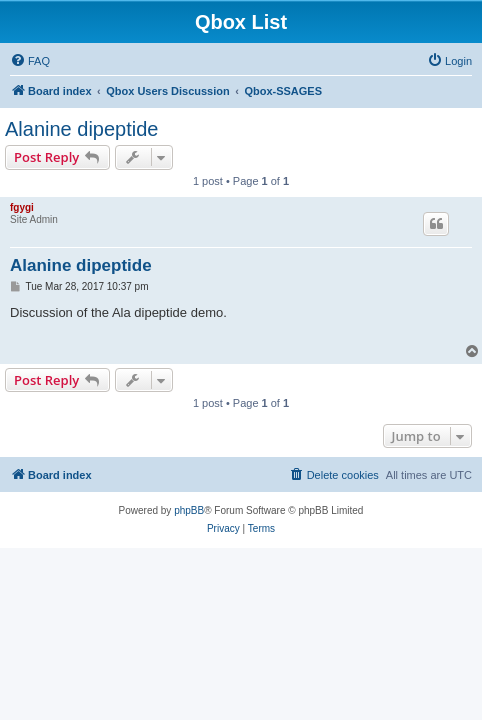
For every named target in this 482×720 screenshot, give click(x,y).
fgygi (22, 207)
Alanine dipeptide (81, 129)
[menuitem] (30, 61)
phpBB (189, 510)
